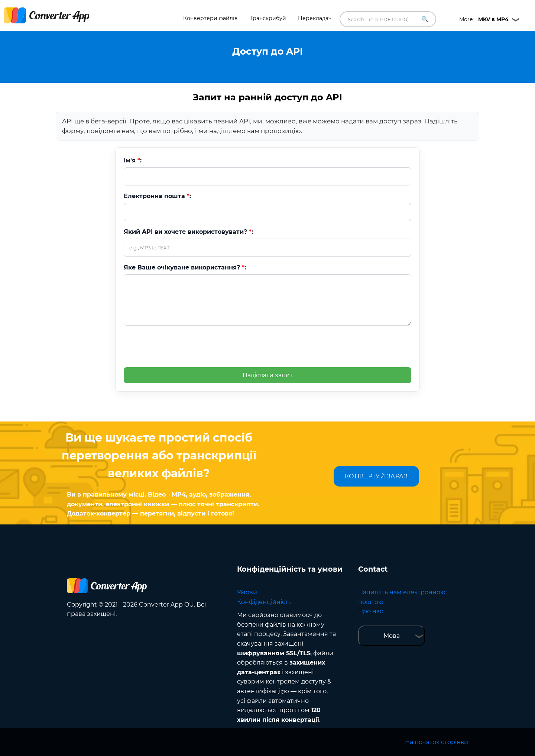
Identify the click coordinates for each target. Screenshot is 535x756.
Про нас (371, 611)
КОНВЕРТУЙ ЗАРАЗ (376, 476)
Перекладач (315, 18)
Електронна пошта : (157, 196)
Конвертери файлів (210, 18)
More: (484, 19)
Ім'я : (133, 160)
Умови (247, 592)
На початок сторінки (437, 742)
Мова (392, 636)
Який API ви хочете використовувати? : (188, 232)
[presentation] (180, 346)
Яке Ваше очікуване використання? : (185, 267)
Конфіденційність (264, 602)
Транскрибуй (268, 18)
